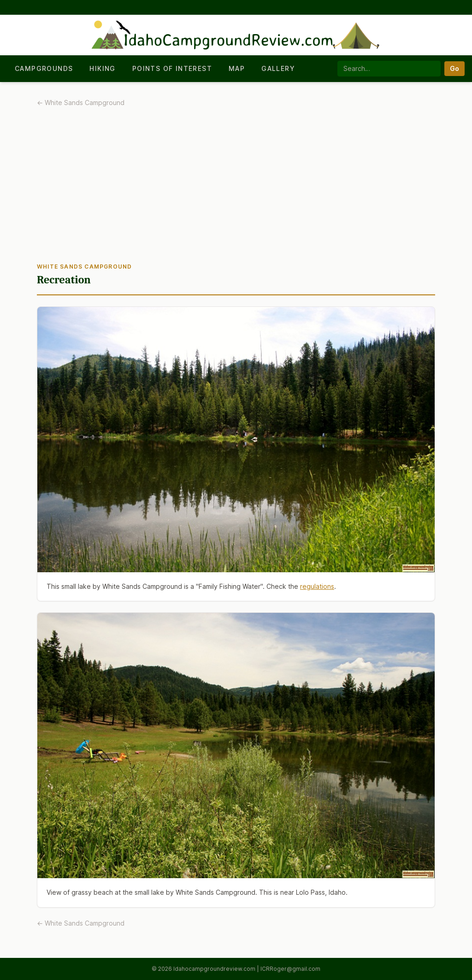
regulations (317, 586)
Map (237, 68)
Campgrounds (44, 68)
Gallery (278, 68)
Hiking (102, 68)
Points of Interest (172, 68)
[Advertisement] (236, 188)
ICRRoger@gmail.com (290, 969)
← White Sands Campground (81, 103)
